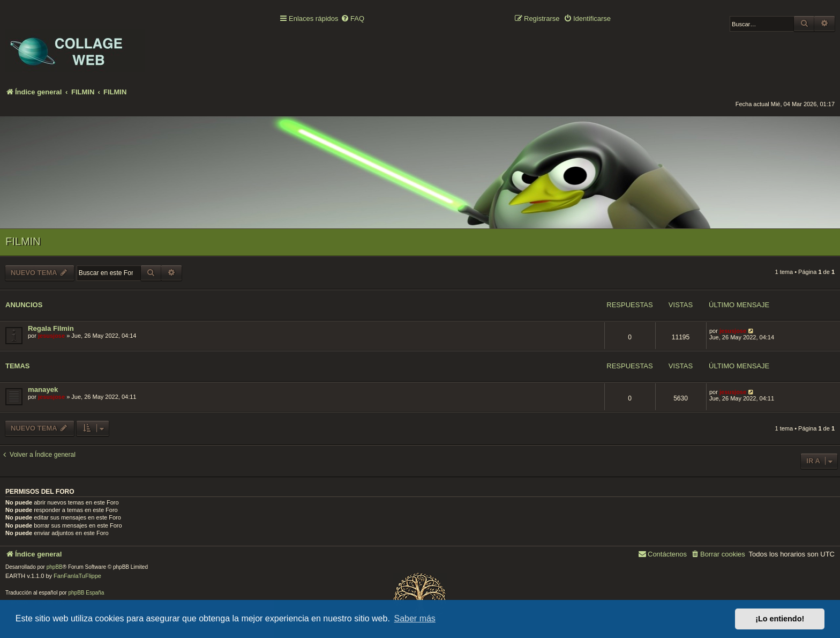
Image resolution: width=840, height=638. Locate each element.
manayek (43, 390)
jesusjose (51, 336)
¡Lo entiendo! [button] (780, 619)
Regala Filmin (51, 328)
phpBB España (86, 593)
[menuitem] (352, 19)
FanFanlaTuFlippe (77, 576)
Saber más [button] (415, 618)
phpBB (55, 567)
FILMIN (23, 241)
